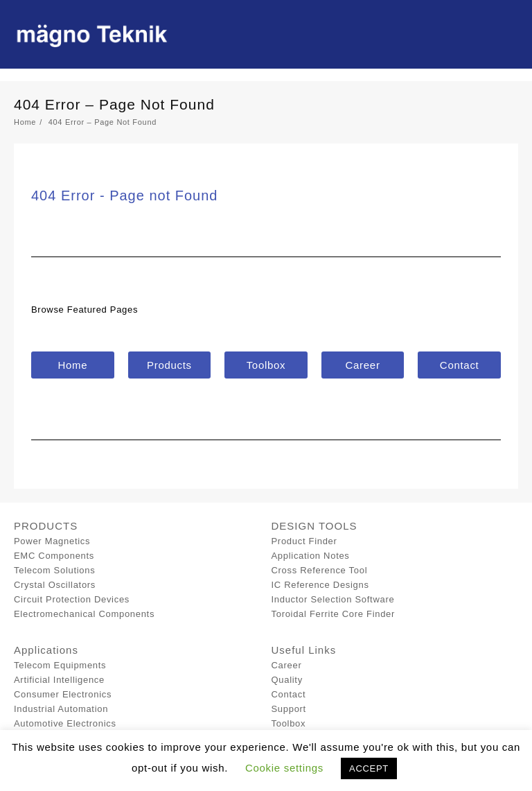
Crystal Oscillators (55, 585)
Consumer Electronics (63, 694)
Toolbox (289, 723)
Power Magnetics (52, 541)
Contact (289, 694)
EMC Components (54, 556)
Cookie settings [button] (284, 768)
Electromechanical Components (84, 614)
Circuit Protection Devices (72, 599)
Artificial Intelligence (59, 680)
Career (287, 665)
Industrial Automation (61, 709)
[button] (73, 365)
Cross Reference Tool (320, 570)
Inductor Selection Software (333, 599)
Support (289, 709)
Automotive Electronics (65, 723)
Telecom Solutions (54, 570)
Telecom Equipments (60, 665)
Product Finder (304, 541)
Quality (287, 680)
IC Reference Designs (320, 585)
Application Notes (311, 556)
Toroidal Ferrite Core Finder (334, 614)
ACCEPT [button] (369, 768)
